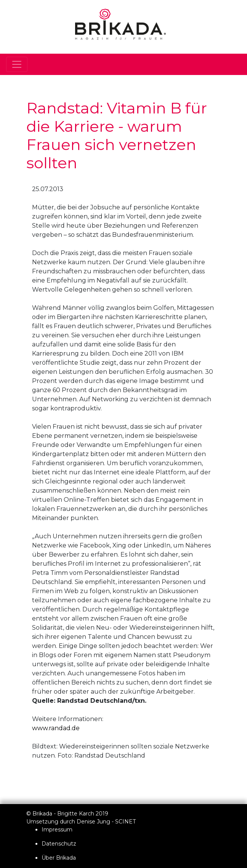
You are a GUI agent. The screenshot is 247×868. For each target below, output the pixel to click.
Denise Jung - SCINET (106, 822)
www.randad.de (56, 728)
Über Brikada (59, 858)
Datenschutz (59, 844)
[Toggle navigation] (17, 64)
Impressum (57, 830)
